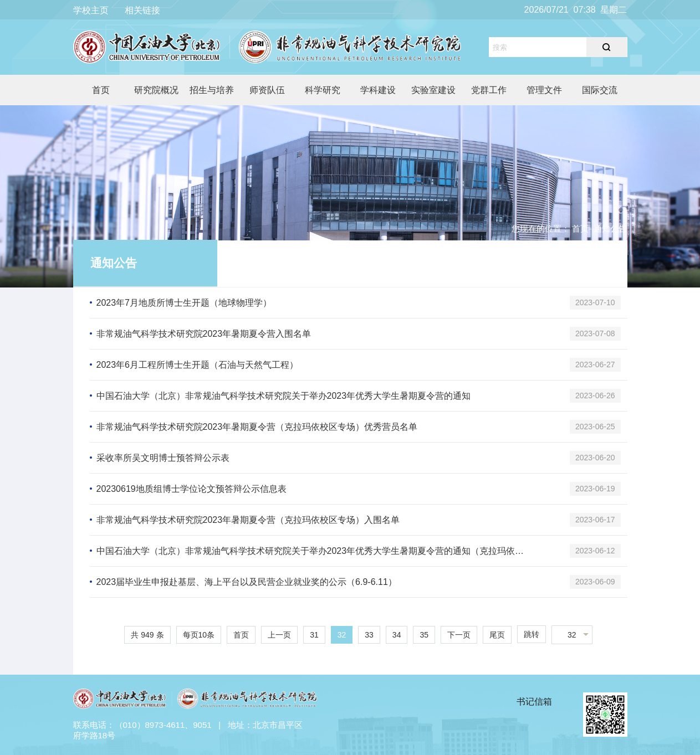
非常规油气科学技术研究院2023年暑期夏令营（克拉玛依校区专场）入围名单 (248, 520)
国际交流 (600, 90)
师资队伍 (267, 90)
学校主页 (91, 10)
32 (342, 635)
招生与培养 (212, 90)
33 (369, 635)
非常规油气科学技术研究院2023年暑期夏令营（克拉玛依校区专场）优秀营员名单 (257, 427)
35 (424, 635)
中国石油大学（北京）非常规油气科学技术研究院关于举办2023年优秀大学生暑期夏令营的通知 (284, 396)
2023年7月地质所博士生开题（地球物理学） (184, 303)
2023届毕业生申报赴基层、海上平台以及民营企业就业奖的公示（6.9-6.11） (247, 582)
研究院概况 (156, 90)
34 (397, 635)
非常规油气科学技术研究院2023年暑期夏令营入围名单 (204, 334)
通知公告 (114, 263)
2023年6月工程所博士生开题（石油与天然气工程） (198, 365)
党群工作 (489, 90)
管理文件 (544, 90)
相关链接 (142, 10)
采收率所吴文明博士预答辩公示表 (163, 458)
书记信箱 (534, 702)
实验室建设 (433, 90)
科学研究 (323, 90)
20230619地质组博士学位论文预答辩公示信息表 (191, 489)
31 (314, 635)
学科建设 (378, 90)
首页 (101, 90)
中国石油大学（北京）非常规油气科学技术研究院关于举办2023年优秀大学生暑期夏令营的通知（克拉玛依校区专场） (314, 551)
